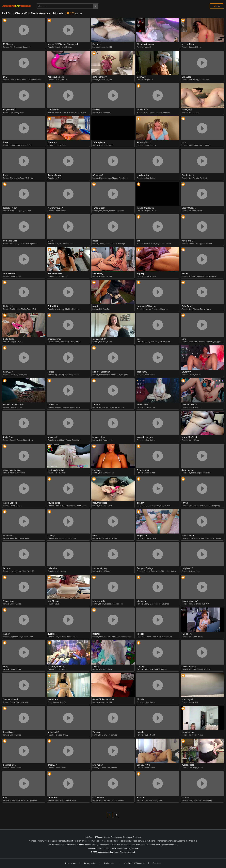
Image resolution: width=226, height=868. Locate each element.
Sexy (18, 145)
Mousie (141, 699)
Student (121, 800)
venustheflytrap (100, 568)
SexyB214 (142, 77)
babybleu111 (187, 568)
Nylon (110, 669)
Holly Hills (8, 306)
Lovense (147, 309)
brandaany (142, 372)
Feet (122, 604)
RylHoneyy (187, 634)
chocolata (142, 601)
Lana (184, 339)
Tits (196, 244)
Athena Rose (188, 536)
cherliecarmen (55, 339)
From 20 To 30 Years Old (65, 506)
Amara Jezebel (10, 503)
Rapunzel (97, 44)
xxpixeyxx (142, 273)
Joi (116, 538)
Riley (5, 175)
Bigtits (208, 145)
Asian (72, 244)
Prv (11, 113)
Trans (50, 702)
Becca (95, 241)
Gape (105, 506)
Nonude (114, 735)
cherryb (52, 536)
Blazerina (52, 142)
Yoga (194, 211)
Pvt (30, 47)
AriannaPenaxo (55, 175)
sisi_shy (141, 503)
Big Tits (58, 375)
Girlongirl (63, 47)
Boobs (191, 244)
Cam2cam (193, 342)
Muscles (115, 604)
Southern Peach (11, 699)
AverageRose (188, 765)
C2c (119, 375)
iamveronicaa (99, 437)
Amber (6, 634)
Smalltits (205, 80)
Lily (139, 339)
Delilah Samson (189, 667)
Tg (65, 702)
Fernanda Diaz (10, 241)
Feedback (157, 863)
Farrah (185, 503)
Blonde (121, 407)
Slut (56, 538)
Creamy (141, 667)
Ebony (106, 211)
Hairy (154, 276)
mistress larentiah (56, 470)
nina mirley (98, 765)
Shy (12, 178)
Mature (112, 211)
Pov (193, 113)
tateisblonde (54, 110)
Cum (166, 309)
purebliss (52, 634)
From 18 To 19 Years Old (20, 80)
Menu (217, 6)
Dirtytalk (125, 375)
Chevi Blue (53, 798)
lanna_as (7, 568)
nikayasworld (99, 601)
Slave (18, 800)
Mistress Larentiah (101, 372)
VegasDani (142, 536)
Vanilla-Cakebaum (146, 208)
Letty (6, 667)
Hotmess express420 (13, 404)
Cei (112, 538)
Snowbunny (207, 800)
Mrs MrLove (54, 601)
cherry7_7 (52, 765)
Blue (94, 536)
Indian (78, 342)
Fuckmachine (105, 375)
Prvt (205, 178)
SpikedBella (9, 339)
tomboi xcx (53, 699)
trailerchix (53, 568)
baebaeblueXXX (189, 404)
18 (25, 211)
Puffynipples (32, 800)
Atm (16, 538)
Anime (199, 211)
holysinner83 (9, 110)
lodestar (141, 732)
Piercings (121, 244)
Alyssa (51, 372)
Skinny (13, 244)
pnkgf (95, 306)
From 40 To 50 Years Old (109, 637)
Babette (96, 634)
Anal (56, 47)
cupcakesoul (9, 273)
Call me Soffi (98, 798)
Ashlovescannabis (12, 470)
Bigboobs (18, 47)
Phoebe (141, 634)
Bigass (201, 145)
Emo (60, 178)
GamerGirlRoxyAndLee (103, 699)
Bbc (200, 800)
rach (184, 142)
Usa (110, 178)
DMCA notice (110, 863)
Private (196, 178)
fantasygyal (187, 699)
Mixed (197, 440)
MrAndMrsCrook (189, 437)
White (23, 473)
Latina (194, 473)
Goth (168, 342)
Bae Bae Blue (9, 765)
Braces (108, 604)
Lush (31, 637)
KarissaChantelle (56, 77)
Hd (107, 47)
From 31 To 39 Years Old (154, 571)
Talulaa (96, 667)
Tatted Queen (99, 208)
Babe (29, 211)
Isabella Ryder (10, 208)
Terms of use (70, 863)
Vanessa (96, 732)
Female (6, 47)
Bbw (190, 145)
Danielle (96, 110)
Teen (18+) (25, 178)
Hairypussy (216, 506)
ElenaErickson (188, 732)
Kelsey (185, 273)
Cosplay (65, 244)
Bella (5, 142)
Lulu (5, 77)
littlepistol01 (53, 732)
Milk (22, 702)
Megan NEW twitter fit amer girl (63, 44)
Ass (168, 506)
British (102, 538)
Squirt (25, 47)
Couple (102, 47)
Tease (21, 375)
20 (145, 637)
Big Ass (196, 309)
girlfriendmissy (99, 77)
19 (200, 80)
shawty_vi (52, 437)
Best (64, 145)
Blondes (103, 800)
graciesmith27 (99, 339)
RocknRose (142, 110)
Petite (29, 145)
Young (196, 80)
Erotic (146, 113)
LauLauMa (187, 798)
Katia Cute (8, 437)
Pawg (202, 309)
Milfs (105, 669)
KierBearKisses (55, 273)
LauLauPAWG (143, 765)
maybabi (96, 470)
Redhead (166, 113)
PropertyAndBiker (56, 667)
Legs (70, 47)
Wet (207, 604)
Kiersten (141, 798)
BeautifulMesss (100, 503)
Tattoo (196, 506)
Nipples (202, 244)
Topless (209, 244)
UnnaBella (186, 77)
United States (36, 80)
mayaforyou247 (55, 208)
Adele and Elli (188, 241)
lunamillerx (8, 536)
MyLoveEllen (188, 44)
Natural (153, 113)
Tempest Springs (145, 568)
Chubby (68, 309)
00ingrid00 (98, 175)
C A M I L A (53, 306)
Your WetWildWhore (147, 306)
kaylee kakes (54, 503)
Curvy (111, 145)
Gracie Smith (188, 175)
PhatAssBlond (144, 142)
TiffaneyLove (99, 142)
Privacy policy (90, 863)
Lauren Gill (53, 404)
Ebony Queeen (189, 208)
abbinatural (142, 404)
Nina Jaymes (143, 470)
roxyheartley (143, 175)
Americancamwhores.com (108, 852)
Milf (12, 47)
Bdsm (24, 800)
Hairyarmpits (205, 506)
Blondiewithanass (145, 44)
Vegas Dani (9, 601)
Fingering (209, 342)
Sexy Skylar (9, 732)
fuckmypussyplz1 (190, 601)
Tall (207, 276)
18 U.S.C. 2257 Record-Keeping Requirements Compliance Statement (113, 837)
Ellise (50, 241)
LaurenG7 (186, 372)
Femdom (213, 276)
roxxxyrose (187, 110)
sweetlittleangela (145, 437)
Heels (110, 440)
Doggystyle (219, 342)
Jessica (96, 404)
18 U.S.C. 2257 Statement (134, 863)
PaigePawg (98, 273)
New (190, 80)
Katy (5, 798)
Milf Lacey (8, 44)
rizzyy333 (8, 372)
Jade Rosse (187, 470)
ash (139, 241)
